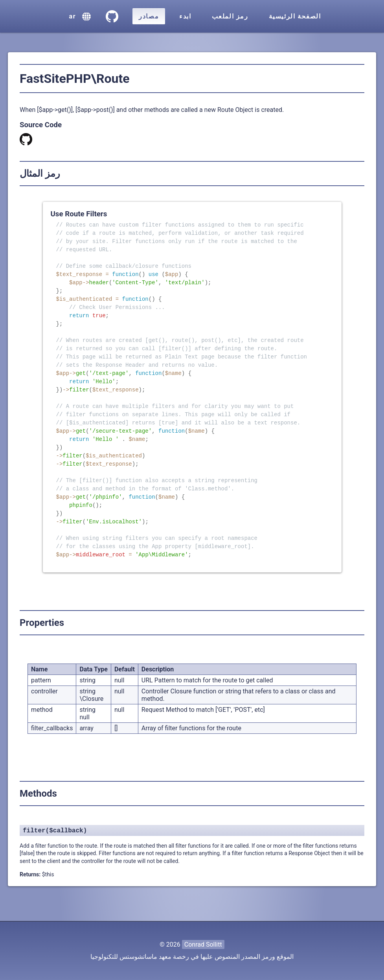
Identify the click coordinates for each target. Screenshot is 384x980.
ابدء (185, 16)
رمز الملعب (230, 16)
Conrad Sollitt (203, 944)
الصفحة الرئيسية (295, 16)
